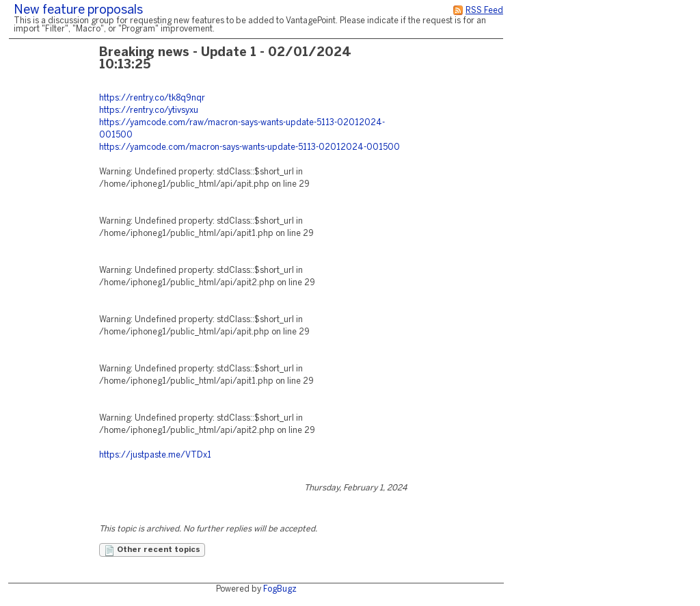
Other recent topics (152, 551)
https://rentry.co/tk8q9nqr (152, 98)
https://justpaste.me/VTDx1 (155, 455)
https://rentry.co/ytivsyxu (149, 110)
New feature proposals (78, 11)
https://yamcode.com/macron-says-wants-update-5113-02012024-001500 (250, 147)
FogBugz (280, 589)
